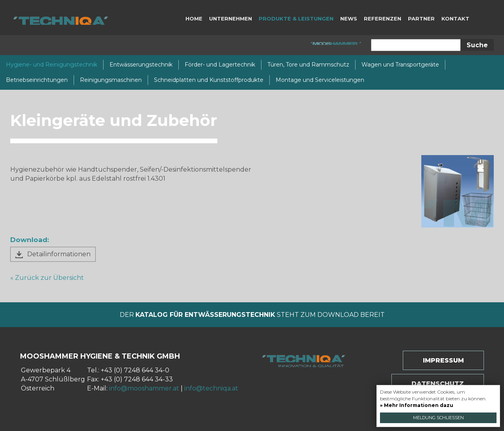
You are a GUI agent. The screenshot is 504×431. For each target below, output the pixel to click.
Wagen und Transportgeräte (400, 65)
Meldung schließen (438, 418)
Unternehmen (231, 18)
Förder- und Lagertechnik (220, 65)
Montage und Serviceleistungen (320, 80)
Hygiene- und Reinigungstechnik (52, 65)
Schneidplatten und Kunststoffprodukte (209, 80)
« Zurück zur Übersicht (47, 278)
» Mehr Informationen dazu (417, 405)
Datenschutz (438, 384)
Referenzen (383, 18)
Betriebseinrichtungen (37, 80)
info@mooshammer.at (144, 388)
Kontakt (455, 18)
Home (194, 18)
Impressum (443, 360)
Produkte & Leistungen (296, 18)
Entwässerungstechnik (141, 65)
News (349, 18)
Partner (421, 18)
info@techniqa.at (211, 388)
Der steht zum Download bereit (252, 315)
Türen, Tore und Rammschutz (308, 65)
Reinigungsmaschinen (111, 80)
